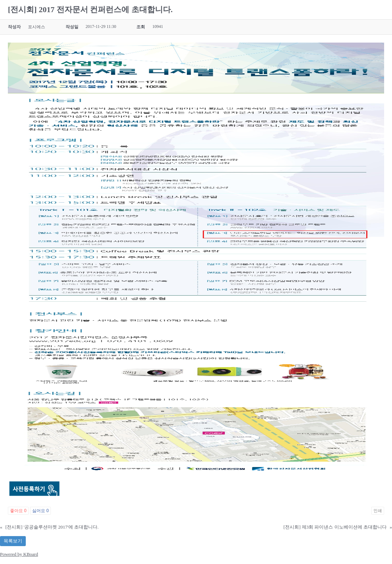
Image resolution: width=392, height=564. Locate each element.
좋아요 (18, 511)
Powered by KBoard (19, 554)
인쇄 (378, 511)
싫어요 (40, 511)
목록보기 (13, 541)
